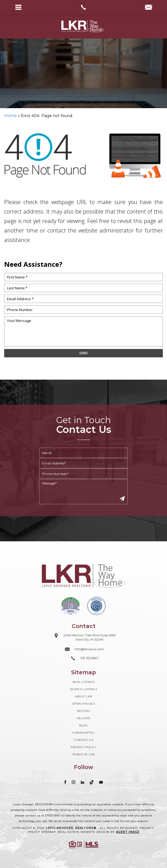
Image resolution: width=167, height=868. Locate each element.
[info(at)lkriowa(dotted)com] (148, 8)
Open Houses (84, 704)
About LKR (83, 696)
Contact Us (83, 740)
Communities (83, 733)
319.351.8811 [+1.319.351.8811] (53, 815)
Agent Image (128, 832)
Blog (83, 725)
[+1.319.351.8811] (83, 658)
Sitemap (49, 832)
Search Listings (84, 689)
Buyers (83, 711)
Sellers (83, 718)
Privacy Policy (83, 747)
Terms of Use (84, 754)
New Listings (84, 682)
